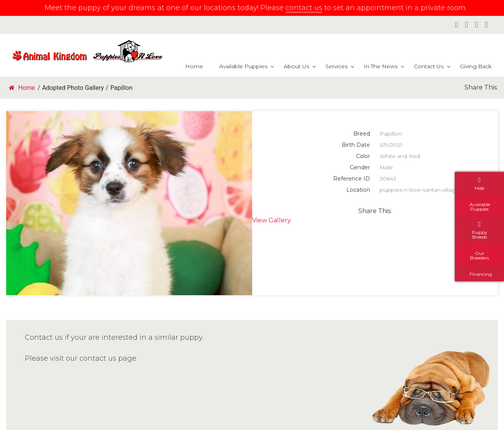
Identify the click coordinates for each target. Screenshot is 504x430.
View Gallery (272, 220)
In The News (381, 66)
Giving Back (476, 66)
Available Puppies (243, 66)
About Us (296, 66)
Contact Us (429, 66)
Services (336, 66)
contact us (304, 8)
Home (194, 66)
